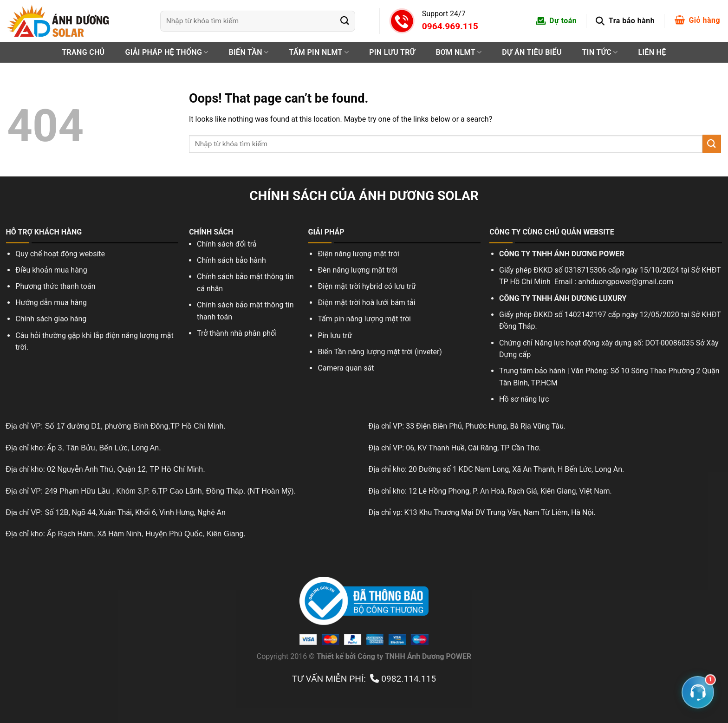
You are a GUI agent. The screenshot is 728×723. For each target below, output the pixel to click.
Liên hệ (652, 52)
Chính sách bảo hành (231, 260)
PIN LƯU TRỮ (392, 52)
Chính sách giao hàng (51, 319)
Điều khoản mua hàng (51, 270)
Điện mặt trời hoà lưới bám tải (366, 303)
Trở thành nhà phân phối (237, 333)
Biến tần (249, 52)
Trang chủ (83, 52)
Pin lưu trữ (335, 335)
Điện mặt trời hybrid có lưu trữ (367, 286)
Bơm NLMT (458, 52)
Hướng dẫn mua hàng (51, 303)
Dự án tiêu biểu (532, 52)
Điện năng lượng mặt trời (358, 254)
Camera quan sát (347, 368)
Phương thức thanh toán (55, 286)
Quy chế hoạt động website (60, 254)
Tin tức (600, 52)
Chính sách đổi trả (227, 244)
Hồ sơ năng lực (524, 399)
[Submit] (345, 21)
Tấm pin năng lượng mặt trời (364, 319)
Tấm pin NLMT (319, 52)
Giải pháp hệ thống (166, 52)
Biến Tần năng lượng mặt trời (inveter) (380, 352)
